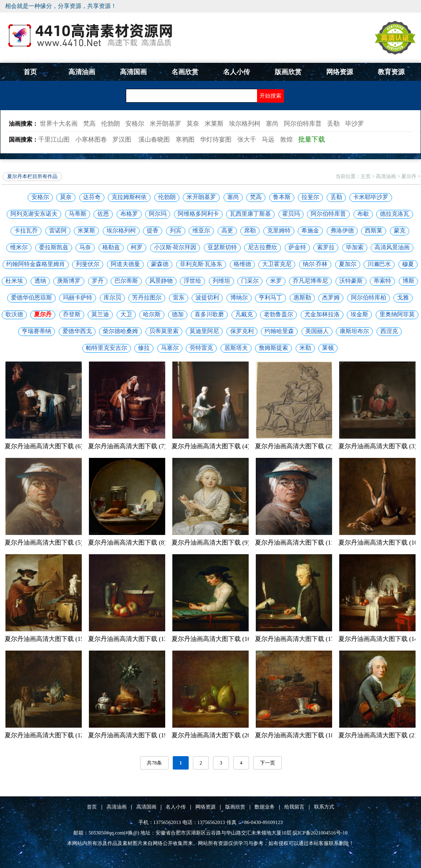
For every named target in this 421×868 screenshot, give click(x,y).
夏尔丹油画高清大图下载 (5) (44, 542)
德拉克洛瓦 (395, 214)
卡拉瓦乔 (26, 231)
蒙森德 (160, 264)
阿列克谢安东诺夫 (34, 214)
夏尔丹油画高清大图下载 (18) (296, 735)
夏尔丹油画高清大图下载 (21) (379, 735)
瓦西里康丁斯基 (250, 214)
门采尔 (250, 281)
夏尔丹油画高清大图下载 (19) (129, 735)
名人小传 (236, 72)
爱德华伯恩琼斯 (31, 298)
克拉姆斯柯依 (129, 197)
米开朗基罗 (201, 197)
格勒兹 (111, 247)
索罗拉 (326, 247)
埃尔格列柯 (121, 231)
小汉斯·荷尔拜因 (175, 247)
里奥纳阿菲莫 (397, 314)
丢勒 (336, 197)
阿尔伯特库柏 (369, 298)
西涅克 (389, 331)
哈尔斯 (152, 314)
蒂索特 (382, 281)
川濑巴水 (379, 264)
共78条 (154, 763)
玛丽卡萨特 (78, 298)
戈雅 (403, 298)
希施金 (310, 231)
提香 (153, 231)
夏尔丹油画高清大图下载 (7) (127, 446)
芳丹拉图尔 (147, 298)
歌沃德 (14, 314)
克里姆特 (279, 231)
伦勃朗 (167, 197)
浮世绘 (192, 281)
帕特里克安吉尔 (107, 348)
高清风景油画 (392, 247)
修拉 (144, 348)
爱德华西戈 (77, 331)
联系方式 (324, 807)
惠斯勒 (302, 298)
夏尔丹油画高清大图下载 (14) (379, 639)
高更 (227, 231)
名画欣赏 (185, 72)
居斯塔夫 (236, 348)
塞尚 (233, 197)
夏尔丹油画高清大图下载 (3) (377, 446)
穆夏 (408, 264)
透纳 (40, 281)
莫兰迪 (100, 314)
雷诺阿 (58, 231)
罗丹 (98, 281)
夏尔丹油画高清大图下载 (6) (44, 446)
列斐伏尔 (88, 264)
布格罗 (129, 214)
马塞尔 (170, 348)
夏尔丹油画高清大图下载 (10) (379, 542)
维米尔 (19, 247)
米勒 (305, 348)
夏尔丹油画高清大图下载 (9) (210, 542)
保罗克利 (242, 331)
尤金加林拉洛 (322, 314)
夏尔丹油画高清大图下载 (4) (210, 446)
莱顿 (328, 348)
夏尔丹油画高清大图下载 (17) (296, 639)
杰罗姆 (331, 298)
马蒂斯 (78, 214)
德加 (178, 314)
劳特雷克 (201, 348)
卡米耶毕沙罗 (371, 197)
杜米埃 (14, 281)
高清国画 (133, 72)
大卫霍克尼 (277, 264)
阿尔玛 (158, 214)
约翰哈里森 (279, 331)
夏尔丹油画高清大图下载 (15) (45, 639)
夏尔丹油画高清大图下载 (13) (129, 639)
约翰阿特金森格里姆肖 (36, 264)
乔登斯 (72, 314)
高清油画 (82, 72)
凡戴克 (244, 314)
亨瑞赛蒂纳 (36, 331)
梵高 (256, 197)
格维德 (242, 264)
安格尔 (40, 197)
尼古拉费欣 (262, 247)
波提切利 (207, 298)
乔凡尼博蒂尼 (310, 281)
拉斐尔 (310, 197)
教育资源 (391, 72)
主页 (366, 176)
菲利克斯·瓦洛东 (201, 264)
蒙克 (400, 231)
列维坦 (221, 281)
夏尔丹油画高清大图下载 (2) (294, 446)
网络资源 (340, 72)
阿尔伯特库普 (328, 214)
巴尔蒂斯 (126, 281)
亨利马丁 (270, 298)
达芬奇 (92, 197)
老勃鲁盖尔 (278, 314)
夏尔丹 (409, 176)
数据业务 (265, 807)
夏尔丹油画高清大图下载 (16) (212, 639)
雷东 (179, 298)
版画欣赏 (288, 72)
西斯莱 (374, 231)
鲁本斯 (282, 197)
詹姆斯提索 (273, 348)
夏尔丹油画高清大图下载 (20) (212, 735)
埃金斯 (359, 314)
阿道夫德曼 (125, 264)
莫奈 (66, 197)
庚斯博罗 (69, 281)
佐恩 (103, 214)
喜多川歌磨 (209, 314)
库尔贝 (112, 298)
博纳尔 (239, 298)
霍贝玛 (291, 214)
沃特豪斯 (351, 281)
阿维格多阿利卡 (198, 214)
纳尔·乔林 (315, 264)
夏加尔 (348, 264)
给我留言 (294, 807)
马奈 (85, 247)
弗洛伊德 (342, 231)
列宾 (176, 231)
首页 (30, 72)
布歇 (363, 214)
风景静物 (161, 281)
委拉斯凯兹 (54, 247)
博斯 (408, 281)
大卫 (126, 314)
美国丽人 (317, 331)
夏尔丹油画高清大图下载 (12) (45, 735)
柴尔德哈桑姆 (120, 331)
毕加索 (355, 247)
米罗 (276, 281)
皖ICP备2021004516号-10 (320, 833)
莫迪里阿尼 (204, 331)
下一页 (268, 763)
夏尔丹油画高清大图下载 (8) (127, 542)
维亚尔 (201, 231)
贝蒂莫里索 (164, 331)
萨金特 (297, 247)
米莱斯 (86, 231)
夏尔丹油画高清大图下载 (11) (295, 542)
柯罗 (137, 247)
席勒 (250, 231)
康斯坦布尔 (354, 331)
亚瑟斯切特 (222, 247)
